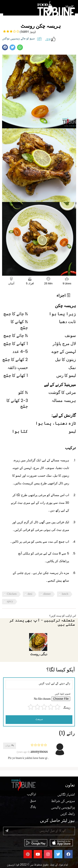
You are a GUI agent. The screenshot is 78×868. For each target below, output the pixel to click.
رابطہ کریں (68, 814)
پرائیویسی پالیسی (63, 808)
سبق (33, 801)
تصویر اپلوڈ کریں (63, 694)
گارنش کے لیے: (64, 415)
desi (30, 594)
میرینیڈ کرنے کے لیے (60, 385)
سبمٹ (39, 719)
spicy (10, 602)
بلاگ (33, 807)
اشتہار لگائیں (66, 795)
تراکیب (50, 7)
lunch (65, 594)
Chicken (12, 594)
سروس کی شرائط (63, 801)
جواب (9, 746)
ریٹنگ (67, 708)
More (69, 7)
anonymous (39, 752)
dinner (47, 594)
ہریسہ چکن (65, 306)
